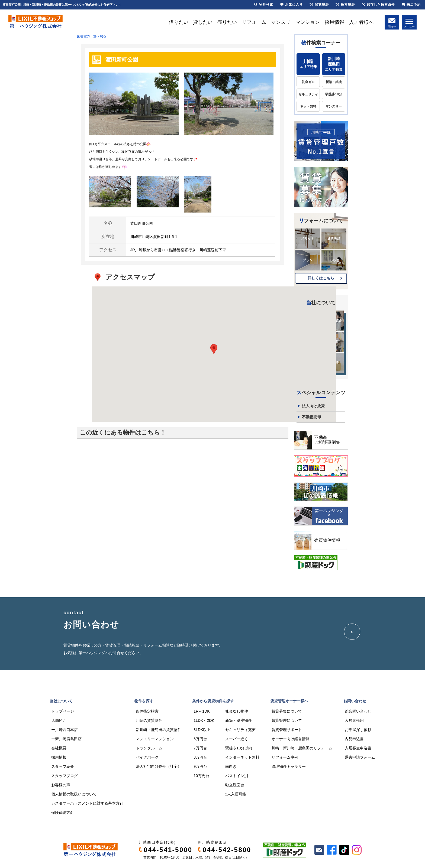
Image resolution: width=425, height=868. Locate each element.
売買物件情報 (327, 540)
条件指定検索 (147, 711)
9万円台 (200, 766)
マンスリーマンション (295, 22)
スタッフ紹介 (63, 766)
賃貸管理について (287, 720)
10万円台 (201, 776)
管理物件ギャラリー (289, 766)
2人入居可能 (236, 794)
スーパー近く (237, 739)
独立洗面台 (235, 785)
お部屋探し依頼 (358, 730)
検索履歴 (345, 5)
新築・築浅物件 (239, 720)
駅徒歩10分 (334, 94)
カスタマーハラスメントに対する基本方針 (87, 803)
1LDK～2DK (204, 720)
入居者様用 (354, 720)
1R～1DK (202, 711)
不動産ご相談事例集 (327, 440)
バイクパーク (147, 757)
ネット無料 (308, 106)
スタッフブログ (65, 776)
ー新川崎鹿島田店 (66, 739)
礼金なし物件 (237, 711)
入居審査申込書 (358, 748)
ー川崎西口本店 (65, 730)
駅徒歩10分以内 (239, 748)
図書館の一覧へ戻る (92, 36)
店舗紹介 (59, 720)
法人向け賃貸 (313, 406)
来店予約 (411, 5)
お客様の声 (61, 785)
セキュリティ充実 (240, 730)
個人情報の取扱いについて (74, 794)
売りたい (227, 22)
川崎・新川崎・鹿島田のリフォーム (302, 748)
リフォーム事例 (285, 757)
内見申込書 (354, 739)
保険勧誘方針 (63, 812)
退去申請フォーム (360, 757)
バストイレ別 (237, 776)
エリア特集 (308, 64)
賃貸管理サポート (287, 730)
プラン (308, 260)
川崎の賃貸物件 (149, 720)
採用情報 (334, 22)
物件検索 (264, 5)
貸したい (203, 22)
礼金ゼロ (308, 82)
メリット (308, 239)
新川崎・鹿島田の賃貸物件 (159, 730)
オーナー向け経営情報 (291, 739)
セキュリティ (308, 94)
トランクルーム (149, 748)
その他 (334, 260)
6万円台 (200, 739)
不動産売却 (311, 417)
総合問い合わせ (358, 711)
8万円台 (200, 757)
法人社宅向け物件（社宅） (159, 766)
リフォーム (254, 22)
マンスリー (334, 106)
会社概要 (59, 748)
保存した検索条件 (378, 5)
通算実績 (334, 239)
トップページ (63, 711)
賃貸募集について (287, 711)
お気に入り (292, 5)
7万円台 (200, 748)
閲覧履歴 (319, 5)
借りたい (179, 22)
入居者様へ (361, 22)
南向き (231, 766)
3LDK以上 (202, 730)
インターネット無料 (242, 757)
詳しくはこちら (321, 278)
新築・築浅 (334, 82)
